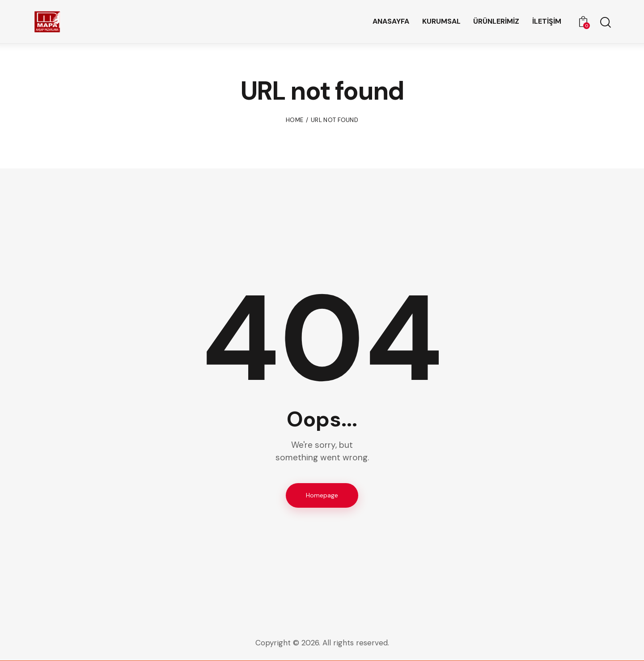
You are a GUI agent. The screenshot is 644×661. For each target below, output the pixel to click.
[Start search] (605, 23)
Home (294, 120)
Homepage (322, 495)
